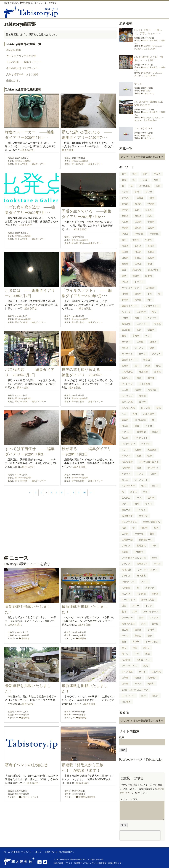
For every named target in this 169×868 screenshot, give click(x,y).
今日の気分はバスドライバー (23, 68)
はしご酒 (146, 408)
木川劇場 (141, 594)
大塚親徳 (126, 660)
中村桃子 (139, 552)
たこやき (126, 594)
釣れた (138, 678)
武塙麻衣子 (127, 516)
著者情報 (82, 797)
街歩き (157, 174)
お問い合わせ (51, 852)
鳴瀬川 (151, 684)
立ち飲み (126, 498)
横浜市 (125, 252)
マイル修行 (145, 384)
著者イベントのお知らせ (26, 765)
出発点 (155, 432)
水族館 (125, 552)
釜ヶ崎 (142, 402)
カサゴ (125, 636)
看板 (150, 264)
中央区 (125, 234)
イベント (35, 797)
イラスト (126, 456)
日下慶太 (141, 576)
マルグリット (141, 438)
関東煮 (155, 594)
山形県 (149, 276)
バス (124, 414)
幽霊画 (138, 630)
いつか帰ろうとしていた (134, 558)
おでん (125, 480)
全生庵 (125, 630)
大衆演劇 (126, 468)
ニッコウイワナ (144, 129)
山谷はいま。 (14, 81)
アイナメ (154, 618)
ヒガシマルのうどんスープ (135, 690)
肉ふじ (125, 654)
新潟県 (138, 204)
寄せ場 (142, 396)
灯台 (156, 180)
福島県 (151, 228)
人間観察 (126, 588)
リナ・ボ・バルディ (147, 570)
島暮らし (126, 378)
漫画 (139, 468)
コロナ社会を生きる (149, 462)
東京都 (138, 300)
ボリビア (126, 342)
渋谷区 (136, 240)
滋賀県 (125, 420)
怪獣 (150, 456)
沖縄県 (151, 204)
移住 (158, 366)
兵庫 (135, 612)
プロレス (126, 546)
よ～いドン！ (128, 696)
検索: (122, 737)
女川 (143, 624)
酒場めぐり (142, 564)
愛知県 (138, 228)
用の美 (125, 426)
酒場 (124, 174)
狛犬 (139, 330)
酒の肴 (144, 528)
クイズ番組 (127, 672)
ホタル (157, 564)
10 (84, 493)
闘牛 (137, 366)
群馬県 (125, 300)
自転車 (138, 294)
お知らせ (25, 797)
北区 (150, 216)
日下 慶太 (147, 91)
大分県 (153, 474)
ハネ (139, 498)
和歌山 (138, 636)
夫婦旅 (140, 198)
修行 (139, 378)
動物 (124, 276)
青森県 (125, 228)
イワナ (149, 606)
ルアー (136, 606)
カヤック (150, 588)
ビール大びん (152, 642)
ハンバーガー (128, 486)
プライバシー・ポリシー (32, 852)
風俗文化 (126, 324)
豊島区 (125, 216)
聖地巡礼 (141, 546)
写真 (137, 318)
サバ (143, 486)
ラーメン (126, 198)
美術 (135, 414)
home (155, 558)
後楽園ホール (146, 540)
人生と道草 (149, 414)
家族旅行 (152, 450)
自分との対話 (148, 600)
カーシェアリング (130, 288)
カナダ (142, 354)
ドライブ (139, 282)
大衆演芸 (152, 390)
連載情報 (25, 639)
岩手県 (157, 324)
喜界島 (157, 372)
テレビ (142, 672)
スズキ (140, 474)
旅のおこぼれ (14, 50)
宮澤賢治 (141, 432)
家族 (148, 654)
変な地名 (137, 270)
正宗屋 (125, 684)
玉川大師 (141, 312)
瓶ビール (126, 510)
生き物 (125, 534)
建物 (152, 348)
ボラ (145, 492)
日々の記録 (140, 420)
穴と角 (125, 438)
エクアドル (142, 324)
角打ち (146, 648)
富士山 (138, 258)
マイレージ (127, 384)
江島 (141, 618)
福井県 (151, 498)
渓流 (124, 606)
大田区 (125, 246)
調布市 (125, 264)
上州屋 (125, 678)
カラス (134, 492)
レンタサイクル (151, 306)
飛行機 (151, 378)
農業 (152, 534)
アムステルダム (129, 522)
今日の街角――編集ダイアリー (24, 62)
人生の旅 (156, 672)
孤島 (137, 210)
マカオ (125, 318)
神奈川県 (139, 234)
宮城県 (136, 336)
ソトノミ (139, 348)
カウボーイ (127, 354)
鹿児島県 (143, 372)
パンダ (125, 192)
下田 (154, 546)
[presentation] (140, 835)
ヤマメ (138, 84)
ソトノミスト (141, 480)
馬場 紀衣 (126, 570)
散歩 (154, 312)
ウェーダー (127, 618)
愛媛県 (151, 330)
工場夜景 (150, 288)
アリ (137, 654)
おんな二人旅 (128, 408)
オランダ (143, 516)
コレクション (128, 444)
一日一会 (139, 534)
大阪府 (138, 390)
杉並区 (125, 282)
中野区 (149, 240)
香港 (137, 192)
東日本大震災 (128, 624)
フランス (126, 564)
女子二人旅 (127, 402)
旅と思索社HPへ (66, 852)
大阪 (124, 528)
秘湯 (152, 198)
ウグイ (125, 504)
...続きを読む (27, 150)
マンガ (149, 192)
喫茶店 (147, 360)
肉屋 (135, 648)
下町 (150, 294)
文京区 (149, 210)
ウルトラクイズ (129, 666)
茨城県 (138, 222)
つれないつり (149, 93)
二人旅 (125, 390)
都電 (158, 408)
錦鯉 (148, 366)
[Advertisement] (60, 527)
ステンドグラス (151, 612)
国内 (145, 174)
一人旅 (144, 180)
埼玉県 (138, 252)
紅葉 (139, 456)
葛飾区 (151, 252)
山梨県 (125, 258)
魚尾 (146, 666)
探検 (124, 180)
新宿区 (138, 216)
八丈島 (125, 222)
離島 (124, 336)
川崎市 (125, 294)
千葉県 (151, 222)
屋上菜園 (126, 330)
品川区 (138, 246)
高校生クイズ (143, 660)
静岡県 (125, 210)
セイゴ (149, 504)
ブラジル (126, 576)
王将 (124, 642)
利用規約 (16, 852)
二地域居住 (127, 372)
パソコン (126, 432)
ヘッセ (149, 426)
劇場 (124, 612)
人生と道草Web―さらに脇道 (22, 74)
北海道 (125, 204)
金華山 (155, 624)
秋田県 (136, 276)
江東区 (138, 264)
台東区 (151, 246)
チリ (148, 336)
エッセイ (141, 510)
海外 (135, 174)
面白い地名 (153, 270)
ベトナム (146, 444)
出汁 (143, 696)
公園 (158, 186)
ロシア (155, 486)
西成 (137, 504)
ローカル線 (144, 186)
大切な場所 (127, 462)
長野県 (125, 366)
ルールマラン (128, 600)
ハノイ (125, 450)
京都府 (138, 450)
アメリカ (156, 354)
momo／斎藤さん (152, 522)
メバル (145, 582)
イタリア (126, 474)
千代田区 (154, 234)
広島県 (151, 258)
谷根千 (151, 630)
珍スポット (153, 468)
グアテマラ (151, 318)
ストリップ (127, 396)
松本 (156, 528)
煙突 (124, 270)
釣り (150, 300)
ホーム (7, 852)
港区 (124, 240)
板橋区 (153, 342)
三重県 (140, 342)
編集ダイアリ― (129, 360)
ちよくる (126, 312)
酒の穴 (155, 696)
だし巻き (126, 702)
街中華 (136, 642)
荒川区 (125, 348)
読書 (137, 426)
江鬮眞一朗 (127, 540)
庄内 (124, 648)
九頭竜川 (152, 678)
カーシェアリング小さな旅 (21, 56)
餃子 (150, 636)
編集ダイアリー (129, 306)
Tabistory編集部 (24, 161)
